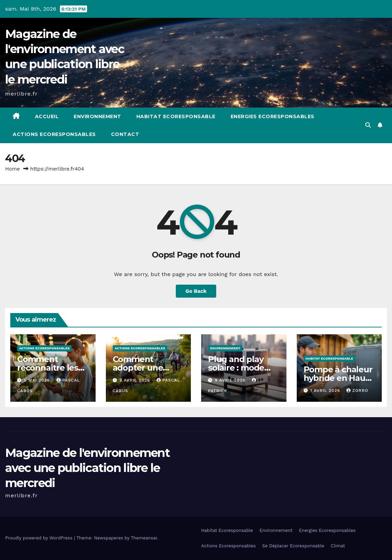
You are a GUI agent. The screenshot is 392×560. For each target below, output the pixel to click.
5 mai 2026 (38, 380)
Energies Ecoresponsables (273, 116)
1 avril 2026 (326, 390)
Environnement (97, 116)
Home (13, 169)
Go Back (196, 291)
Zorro (357, 390)
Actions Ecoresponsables (54, 134)
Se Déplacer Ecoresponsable (293, 546)
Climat (338, 546)
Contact (125, 134)
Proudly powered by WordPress (40, 538)
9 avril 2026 (135, 380)
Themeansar (144, 538)
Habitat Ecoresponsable (176, 116)
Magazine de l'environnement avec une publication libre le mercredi (87, 468)
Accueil (47, 116)
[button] (368, 125)
